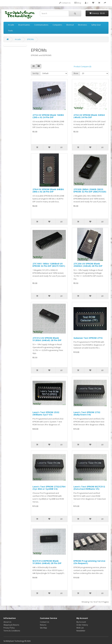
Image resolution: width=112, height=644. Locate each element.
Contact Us (65, 3)
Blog (78, 3)
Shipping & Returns (11, 625)
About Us (7, 622)
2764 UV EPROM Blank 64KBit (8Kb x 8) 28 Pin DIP (48, 190)
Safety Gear (96, 25)
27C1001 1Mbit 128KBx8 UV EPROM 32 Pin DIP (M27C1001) (49, 265)
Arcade (11, 25)
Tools (10, 31)
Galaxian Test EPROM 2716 (88, 338)
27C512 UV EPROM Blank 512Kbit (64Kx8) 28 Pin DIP (47, 339)
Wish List (80, 628)
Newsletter (81, 631)
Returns (43, 625)
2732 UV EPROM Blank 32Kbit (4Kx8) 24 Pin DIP (89, 116)
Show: (76, 73)
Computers (57, 25)
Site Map (43, 628)
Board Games (24, 25)
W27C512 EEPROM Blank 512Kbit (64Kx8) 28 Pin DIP (47, 562)
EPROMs (30, 39)
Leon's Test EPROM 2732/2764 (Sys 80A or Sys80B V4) (49, 488)
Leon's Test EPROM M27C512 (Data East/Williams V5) (89, 488)
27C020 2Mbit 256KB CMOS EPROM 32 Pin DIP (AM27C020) (90, 190)
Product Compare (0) (82, 67)
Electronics (82, 25)
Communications (41, 25)
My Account (81, 622)
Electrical (70, 25)
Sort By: (36, 73)
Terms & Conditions (12, 631)
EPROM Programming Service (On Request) (89, 562)
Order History (82, 625)
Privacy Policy (9, 628)
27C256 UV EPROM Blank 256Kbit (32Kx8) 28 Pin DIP (88, 265)
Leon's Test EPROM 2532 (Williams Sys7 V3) (46, 413)
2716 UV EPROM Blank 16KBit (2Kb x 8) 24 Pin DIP (48, 116)
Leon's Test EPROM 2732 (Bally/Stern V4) (87, 413)
